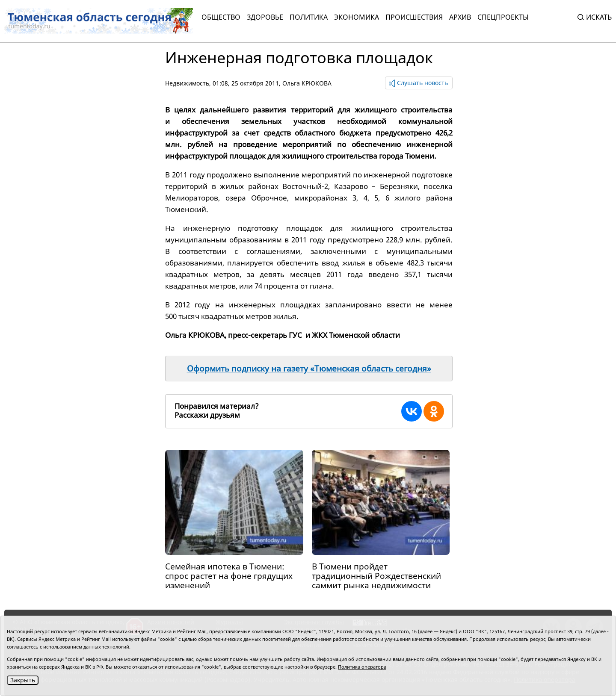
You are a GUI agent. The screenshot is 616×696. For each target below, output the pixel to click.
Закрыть (23, 680)
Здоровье (265, 17)
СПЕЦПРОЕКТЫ (503, 17)
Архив (460, 17)
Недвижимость (187, 83)
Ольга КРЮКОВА (307, 83)
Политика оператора (362, 667)
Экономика (357, 17)
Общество (221, 17)
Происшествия (414, 17)
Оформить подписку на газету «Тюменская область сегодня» (309, 369)
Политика (309, 17)
